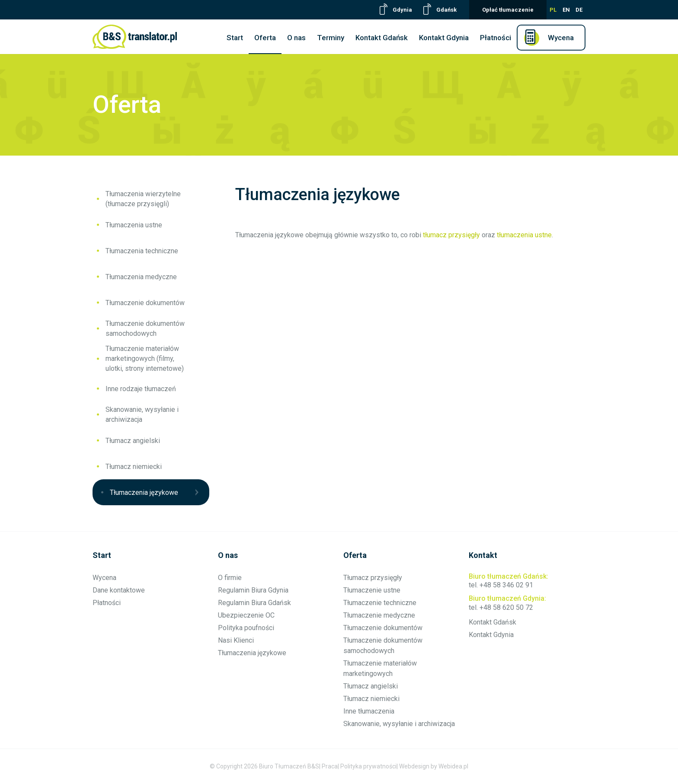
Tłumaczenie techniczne (380, 603)
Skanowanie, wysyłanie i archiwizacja (142, 414)
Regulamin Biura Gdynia (253, 590)
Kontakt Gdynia (444, 38)
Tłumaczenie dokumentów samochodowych (145, 328)
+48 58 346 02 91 (506, 585)
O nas (296, 38)
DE (579, 10)
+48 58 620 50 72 (506, 607)
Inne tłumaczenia (369, 711)
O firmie (230, 578)
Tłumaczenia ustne (134, 225)
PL (553, 10)
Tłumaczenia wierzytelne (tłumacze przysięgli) (143, 199)
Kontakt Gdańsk (382, 38)
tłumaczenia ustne (524, 235)
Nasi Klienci (236, 640)
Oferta (265, 38)
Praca (330, 766)
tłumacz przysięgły (451, 235)
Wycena (561, 38)
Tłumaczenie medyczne (379, 615)
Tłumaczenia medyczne (141, 277)
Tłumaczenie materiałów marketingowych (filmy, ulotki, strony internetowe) (145, 359)
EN (566, 10)
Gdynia (402, 10)
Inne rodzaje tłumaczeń (141, 389)
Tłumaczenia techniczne (142, 251)
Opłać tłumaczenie (508, 10)
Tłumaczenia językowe (144, 492)
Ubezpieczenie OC (246, 615)
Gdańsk (446, 10)
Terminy (331, 38)
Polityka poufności (246, 628)
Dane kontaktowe (119, 590)
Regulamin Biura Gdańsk (254, 603)
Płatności (496, 38)
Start (235, 38)
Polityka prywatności (368, 766)
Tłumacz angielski (133, 441)
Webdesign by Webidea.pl (434, 766)
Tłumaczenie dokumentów (145, 303)
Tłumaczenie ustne (372, 590)
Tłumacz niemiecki (134, 467)
